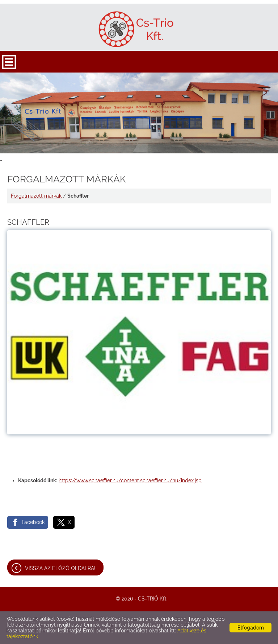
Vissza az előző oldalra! (60, 568)
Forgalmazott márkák (36, 196)
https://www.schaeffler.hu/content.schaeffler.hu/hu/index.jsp (130, 480)
